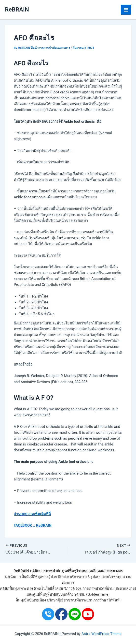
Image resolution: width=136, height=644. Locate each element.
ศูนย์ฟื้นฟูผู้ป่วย (45, 594)
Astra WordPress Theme (102, 634)
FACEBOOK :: (24, 525)
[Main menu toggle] (126, 10)
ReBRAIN (17, 10)
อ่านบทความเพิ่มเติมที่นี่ (32, 514)
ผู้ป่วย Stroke (59, 577)
